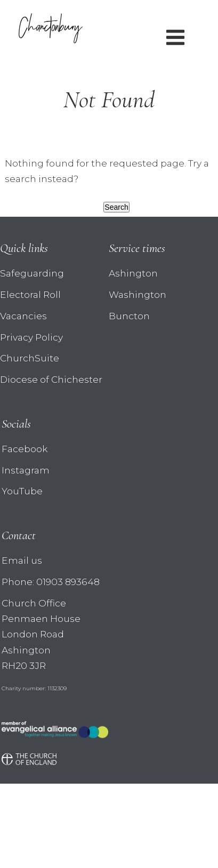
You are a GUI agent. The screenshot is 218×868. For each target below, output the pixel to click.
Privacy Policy (31, 337)
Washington (138, 294)
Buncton (129, 316)
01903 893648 (68, 582)
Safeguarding (32, 273)
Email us (22, 560)
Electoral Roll (30, 294)
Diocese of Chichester (51, 379)
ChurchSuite (30, 358)
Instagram (26, 470)
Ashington (133, 273)
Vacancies (23, 316)
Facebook (25, 449)
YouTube (22, 491)
